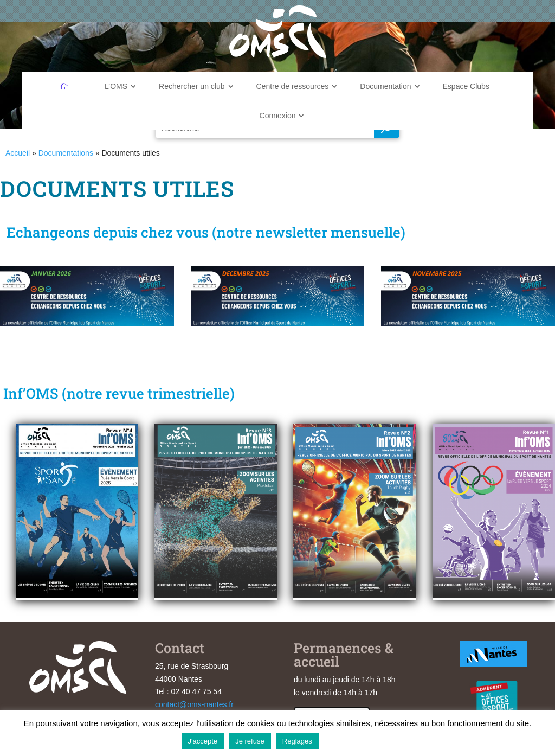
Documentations (66, 153)
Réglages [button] (297, 741)
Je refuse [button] (250, 741)
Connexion (278, 116)
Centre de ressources (293, 86)
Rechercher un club (192, 86)
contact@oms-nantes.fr (194, 704)
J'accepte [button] (203, 741)
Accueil (18, 153)
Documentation (385, 86)
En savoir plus (349, 741)
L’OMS (116, 86)
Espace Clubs (466, 86)
